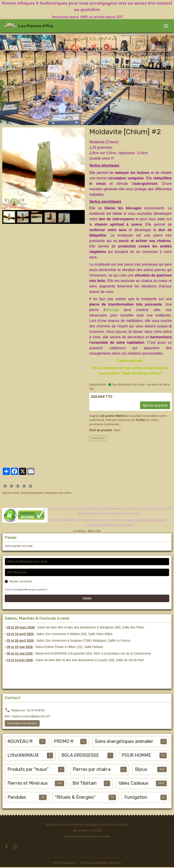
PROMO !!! (64, 741)
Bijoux (141, 769)
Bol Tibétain (85, 783)
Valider (87, 598)
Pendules (17, 797)
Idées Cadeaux (134, 783)
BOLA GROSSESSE (80, 755)
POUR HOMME (136, 755)
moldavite (98, 438)
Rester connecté (21, 581)
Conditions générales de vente (100, 863)
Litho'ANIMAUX (23, 755)
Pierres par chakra (92, 769)
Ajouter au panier (155, 405)
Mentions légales (64, 863)
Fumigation (136, 797)
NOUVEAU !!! (20, 741)
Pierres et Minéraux (28, 783)
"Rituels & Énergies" (75, 797)
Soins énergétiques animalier (124, 741)
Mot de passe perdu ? (36, 590)
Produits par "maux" (28, 769)
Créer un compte (14, 590)
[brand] (28, 26)
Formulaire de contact (22, 723)
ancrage (113, 310)
